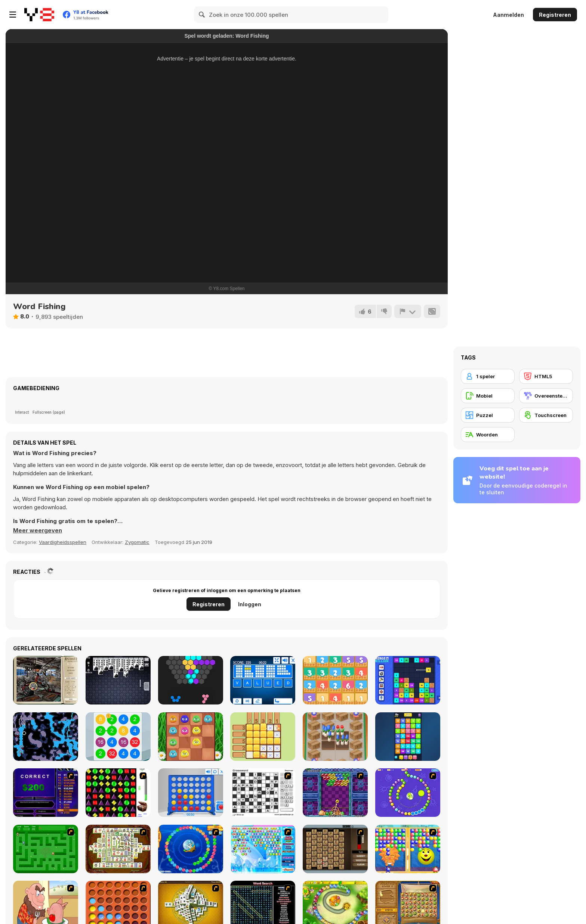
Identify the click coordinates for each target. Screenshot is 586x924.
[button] (38, 531)
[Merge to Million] (408, 680)
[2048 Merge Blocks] (408, 737)
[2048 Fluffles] (191, 737)
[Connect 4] (191, 793)
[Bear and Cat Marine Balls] (191, 849)
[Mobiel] (488, 396)
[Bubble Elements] (263, 849)
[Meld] (408, 311)
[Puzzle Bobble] (335, 793)
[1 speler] (488, 376)
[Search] (202, 15)
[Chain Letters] (335, 849)
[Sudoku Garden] (263, 737)
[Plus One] (335, 680)
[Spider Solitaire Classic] (118, 680)
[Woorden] (488, 435)
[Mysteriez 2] (46, 680)
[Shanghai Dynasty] (118, 849)
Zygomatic (137, 542)
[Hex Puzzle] (191, 680)
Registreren (555, 15)
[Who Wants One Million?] (46, 793)
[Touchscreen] (546, 415)
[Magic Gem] (408, 849)
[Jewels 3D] (118, 793)
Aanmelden (508, 15)
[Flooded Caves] (46, 737)
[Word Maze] (46, 849)
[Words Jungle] (263, 680)
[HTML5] (546, 376)
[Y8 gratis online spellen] (39, 15)
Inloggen (250, 604)
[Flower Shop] (335, 737)
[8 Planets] (408, 793)
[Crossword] (263, 793)
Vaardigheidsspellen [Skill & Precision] (63, 542)
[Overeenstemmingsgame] (546, 396)
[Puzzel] (488, 415)
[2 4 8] (118, 737)
